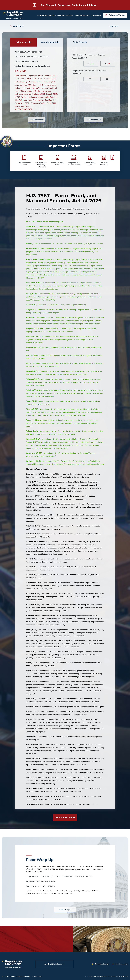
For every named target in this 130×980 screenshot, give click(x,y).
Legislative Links (46, 15)
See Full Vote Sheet (93, 120)
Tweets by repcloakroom (26, 939)
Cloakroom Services (64, 15)
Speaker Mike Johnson (55, 964)
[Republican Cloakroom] (13, 15)
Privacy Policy (37, 976)
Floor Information (83, 15)
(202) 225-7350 (122, 976)
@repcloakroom (97, 964)
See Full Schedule (37, 120)
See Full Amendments (65, 817)
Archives (97, 15)
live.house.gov (119, 964)
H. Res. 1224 (21, 71)
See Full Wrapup (65, 910)
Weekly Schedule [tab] (50, 42)
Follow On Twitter (115, 15)
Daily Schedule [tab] (23, 42)
